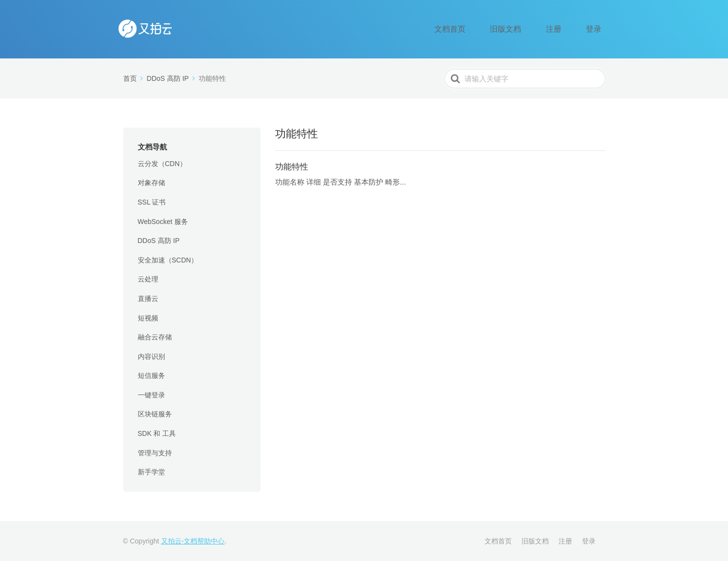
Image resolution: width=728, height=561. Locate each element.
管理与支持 (155, 453)
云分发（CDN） (162, 164)
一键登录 (151, 395)
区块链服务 (155, 414)
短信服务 (151, 375)
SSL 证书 (152, 202)
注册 (569, 29)
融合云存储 (155, 337)
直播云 (148, 299)
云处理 (148, 279)
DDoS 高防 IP (159, 241)
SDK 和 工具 (157, 433)
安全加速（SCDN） (168, 260)
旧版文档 (531, 29)
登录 (599, 29)
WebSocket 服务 (163, 222)
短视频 (148, 318)
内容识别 (151, 356)
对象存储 (151, 183)
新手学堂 (151, 472)
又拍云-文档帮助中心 (193, 541)
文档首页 (486, 29)
